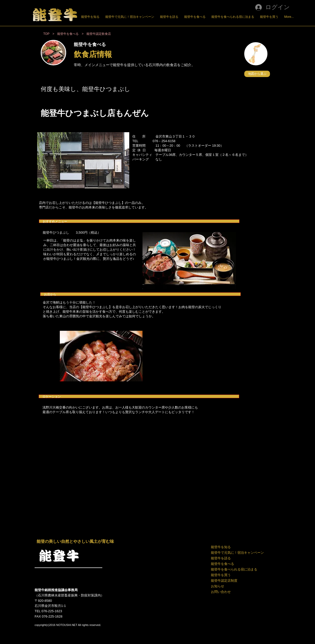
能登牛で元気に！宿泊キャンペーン (237, 553)
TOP (46, 34)
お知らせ (218, 586)
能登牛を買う (221, 575)
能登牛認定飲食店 (99, 34)
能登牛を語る (221, 558)
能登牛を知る (221, 547)
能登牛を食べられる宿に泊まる (234, 569)
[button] (257, 74)
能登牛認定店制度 (224, 581)
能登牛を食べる (223, 564)
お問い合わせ (221, 592)
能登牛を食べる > (72, 34)
